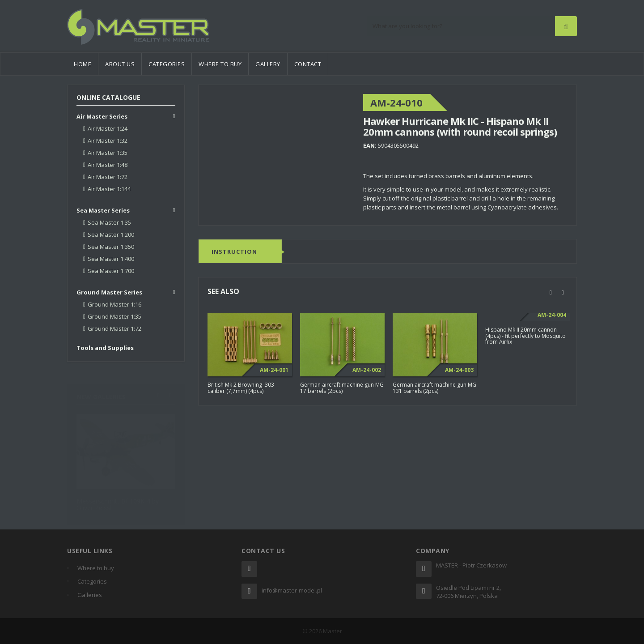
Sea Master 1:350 (111, 247)
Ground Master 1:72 (114, 328)
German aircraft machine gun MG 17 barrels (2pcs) (342, 388)
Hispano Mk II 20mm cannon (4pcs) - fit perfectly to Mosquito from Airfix (525, 336)
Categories (167, 64)
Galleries (90, 595)
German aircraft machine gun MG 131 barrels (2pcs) (434, 388)
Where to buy (220, 64)
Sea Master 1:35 (109, 222)
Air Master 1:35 (108, 153)
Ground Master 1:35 (114, 316)
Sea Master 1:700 (111, 271)
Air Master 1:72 (108, 177)
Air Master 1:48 (108, 165)
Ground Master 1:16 (114, 304)
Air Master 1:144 (109, 189)
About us (120, 64)
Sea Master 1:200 (111, 235)
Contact (308, 64)
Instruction (234, 252)
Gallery (268, 64)
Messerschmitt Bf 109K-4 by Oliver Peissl (118, 500)
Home (83, 64)
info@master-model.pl (292, 590)
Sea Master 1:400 (111, 259)
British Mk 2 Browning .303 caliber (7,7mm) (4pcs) (241, 388)
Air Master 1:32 (108, 141)
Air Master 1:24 (108, 128)
